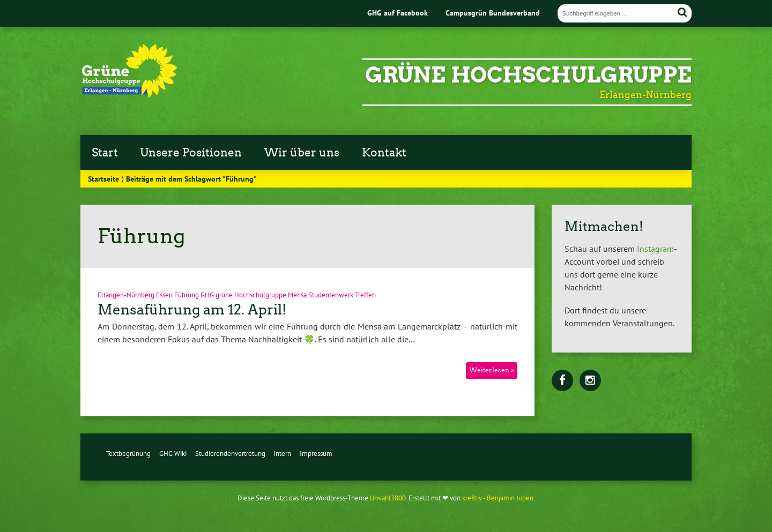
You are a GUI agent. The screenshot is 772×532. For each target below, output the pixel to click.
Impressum (316, 454)
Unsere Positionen (191, 153)
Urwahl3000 (388, 498)
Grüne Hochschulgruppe (528, 75)
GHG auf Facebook (398, 13)
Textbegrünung (128, 454)
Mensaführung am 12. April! (192, 310)
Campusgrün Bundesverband (493, 13)
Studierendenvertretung (230, 454)
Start (105, 153)
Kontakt (384, 153)
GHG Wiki (173, 454)
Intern (282, 454)
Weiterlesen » (492, 370)
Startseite (103, 179)
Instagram (655, 249)
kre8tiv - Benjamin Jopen (498, 498)
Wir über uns (302, 153)
